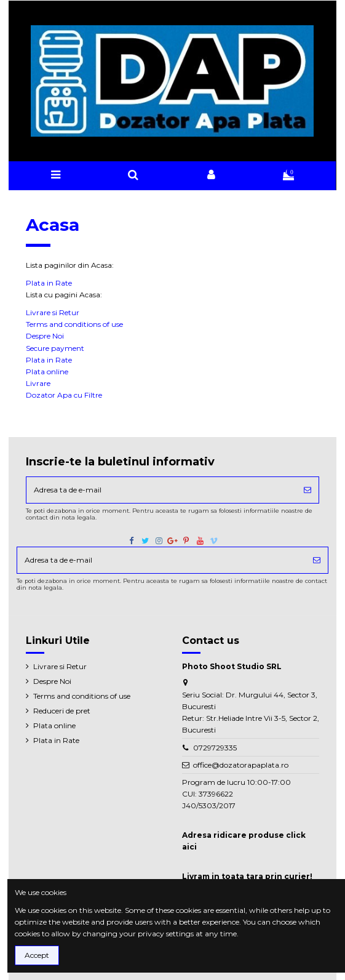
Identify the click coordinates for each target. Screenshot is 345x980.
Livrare (38, 383)
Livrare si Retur (53, 312)
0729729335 (215, 748)
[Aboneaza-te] (307, 490)
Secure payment (55, 348)
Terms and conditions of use (74, 324)
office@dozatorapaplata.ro (241, 765)
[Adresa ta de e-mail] (161, 490)
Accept (37, 955)
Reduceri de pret (62, 711)
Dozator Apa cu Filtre (64, 395)
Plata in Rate (49, 283)
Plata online (47, 372)
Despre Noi (45, 336)
